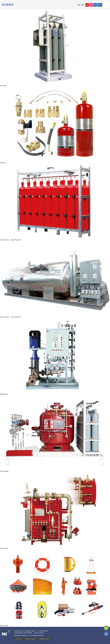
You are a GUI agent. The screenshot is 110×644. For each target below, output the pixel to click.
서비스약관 (18, 639)
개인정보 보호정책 (30, 639)
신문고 (100, 5)
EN (83, 5)
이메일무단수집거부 (45, 639)
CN (79, 5)
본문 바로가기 (0, 0)
